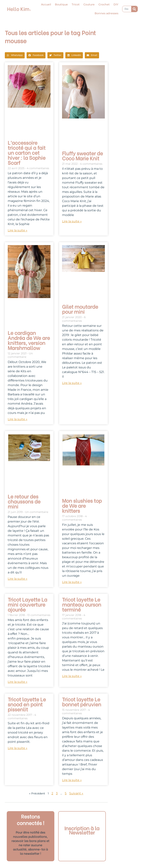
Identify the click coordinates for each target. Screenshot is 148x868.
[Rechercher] (134, 9)
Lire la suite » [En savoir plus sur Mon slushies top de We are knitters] (72, 582)
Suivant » (76, 793)
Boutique (61, 4)
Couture (89, 4)
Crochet (104, 4)
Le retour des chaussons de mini (24, 501)
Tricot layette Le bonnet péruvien (82, 702)
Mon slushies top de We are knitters (82, 505)
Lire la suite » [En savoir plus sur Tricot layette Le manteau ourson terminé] (72, 676)
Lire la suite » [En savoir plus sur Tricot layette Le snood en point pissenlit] (18, 748)
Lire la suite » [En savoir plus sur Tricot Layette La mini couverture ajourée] (18, 682)
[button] (15, 55)
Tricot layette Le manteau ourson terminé (82, 604)
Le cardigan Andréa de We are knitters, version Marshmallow (29, 340)
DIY (116, 4)
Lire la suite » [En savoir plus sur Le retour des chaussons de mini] (18, 579)
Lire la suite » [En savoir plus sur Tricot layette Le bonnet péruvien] (72, 780)
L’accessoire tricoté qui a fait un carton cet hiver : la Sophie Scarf (27, 152)
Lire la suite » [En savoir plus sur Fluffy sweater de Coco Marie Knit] (72, 221)
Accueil (46, 4)
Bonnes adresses (106, 13)
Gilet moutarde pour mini (80, 309)
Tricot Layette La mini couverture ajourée (27, 604)
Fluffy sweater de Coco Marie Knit (82, 155)
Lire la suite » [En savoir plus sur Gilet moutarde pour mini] (72, 383)
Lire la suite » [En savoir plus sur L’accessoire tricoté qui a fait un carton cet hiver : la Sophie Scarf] (18, 230)
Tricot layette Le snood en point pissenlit (27, 704)
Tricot (76, 4)
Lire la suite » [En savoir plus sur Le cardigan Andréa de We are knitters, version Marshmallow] (18, 419)
